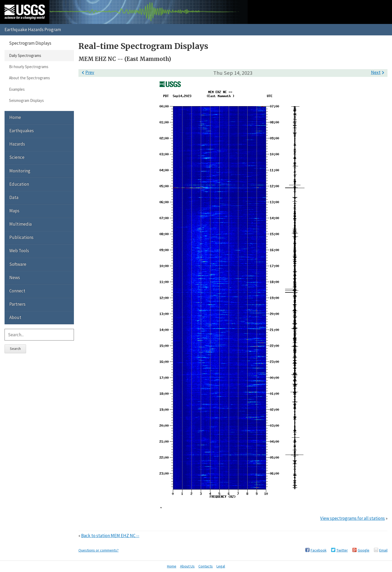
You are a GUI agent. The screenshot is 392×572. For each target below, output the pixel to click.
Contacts (206, 566)
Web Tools (19, 251)
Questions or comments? (99, 550)
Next (379, 72)
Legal (221, 566)
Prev (87, 72)
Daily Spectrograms (25, 55)
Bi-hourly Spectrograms (29, 67)
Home (15, 117)
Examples (17, 89)
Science (17, 157)
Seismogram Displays (26, 100)
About (15, 317)
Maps (14, 211)
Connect (17, 291)
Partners (17, 304)
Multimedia (20, 224)
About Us (187, 566)
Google (364, 550)
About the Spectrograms (30, 78)
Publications (21, 237)
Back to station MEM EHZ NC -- (110, 536)
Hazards (17, 144)
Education (19, 184)
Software (18, 264)
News (15, 277)
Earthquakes (22, 131)
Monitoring (20, 171)
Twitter (342, 550)
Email (383, 550)
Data (14, 197)
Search (15, 349)
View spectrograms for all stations (353, 518)
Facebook (319, 550)
